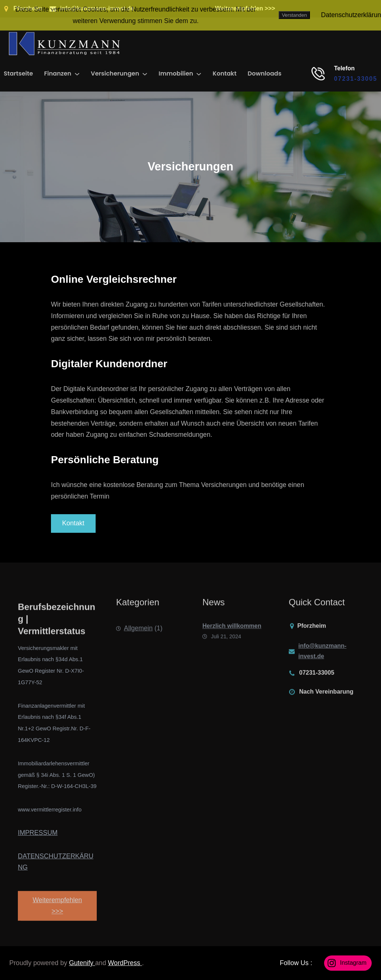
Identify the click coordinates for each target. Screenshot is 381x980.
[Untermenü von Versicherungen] (145, 74)
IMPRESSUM (38, 833)
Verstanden (294, 15)
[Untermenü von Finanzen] (77, 74)
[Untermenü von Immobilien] (199, 74)
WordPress (125, 963)
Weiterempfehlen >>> (57, 919)
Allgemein (138, 635)
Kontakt (73, 523)
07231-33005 (356, 79)
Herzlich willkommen (232, 635)
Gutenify (82, 963)
